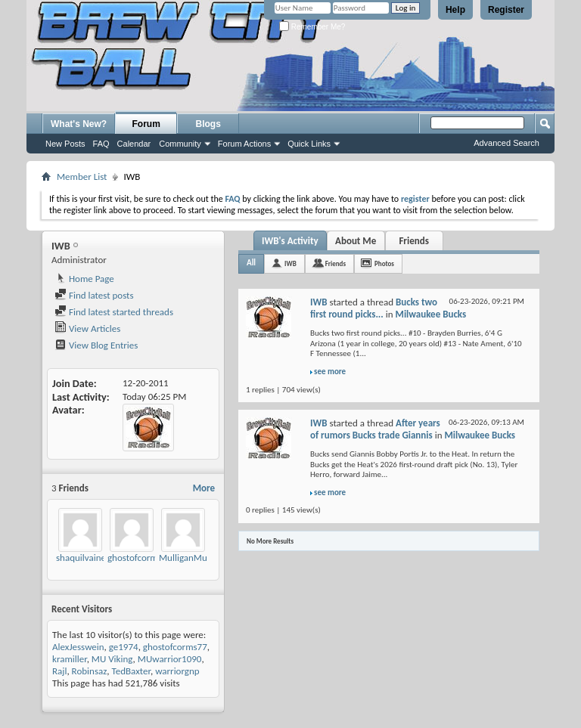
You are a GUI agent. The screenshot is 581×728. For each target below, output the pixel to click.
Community (180, 144)
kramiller (70, 659)
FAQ (101, 144)
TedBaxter (131, 671)
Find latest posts (94, 295)
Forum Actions (244, 144)
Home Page (84, 279)
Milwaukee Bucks (431, 314)
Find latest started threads (114, 312)
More (204, 488)
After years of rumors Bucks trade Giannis (375, 429)
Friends (413, 241)
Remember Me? (312, 27)
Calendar (134, 144)
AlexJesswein (78, 647)
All (251, 263)
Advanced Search (506, 143)
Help (455, 10)
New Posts (65, 144)
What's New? (79, 124)
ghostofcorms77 (140, 558)
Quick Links (309, 144)
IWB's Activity (290, 241)
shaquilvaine (81, 558)
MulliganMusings (193, 558)
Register (506, 10)
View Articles (87, 328)
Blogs (208, 124)
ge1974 (124, 647)
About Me (356, 241)
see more (330, 372)
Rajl (59, 671)
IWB (290, 263)
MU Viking (112, 659)
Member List (82, 177)
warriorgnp (177, 671)
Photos (384, 263)
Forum (146, 124)
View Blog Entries (96, 345)
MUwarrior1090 (170, 659)
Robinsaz (90, 671)
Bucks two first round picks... (374, 308)
